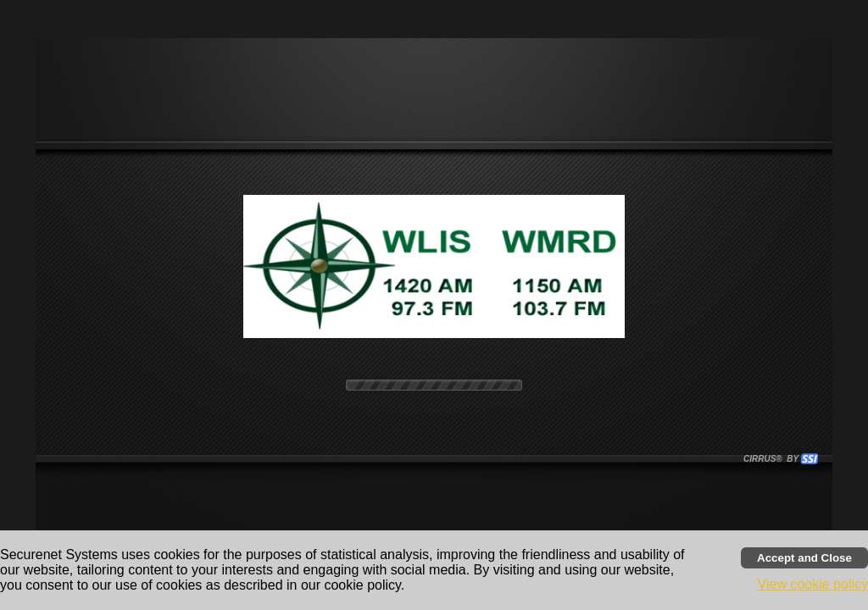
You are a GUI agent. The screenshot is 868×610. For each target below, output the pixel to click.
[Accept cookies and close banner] (804, 558)
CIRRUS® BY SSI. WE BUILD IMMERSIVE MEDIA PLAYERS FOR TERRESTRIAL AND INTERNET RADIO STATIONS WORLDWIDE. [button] (773, 459)
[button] (810, 459)
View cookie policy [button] (813, 584)
